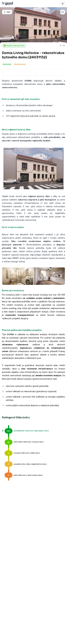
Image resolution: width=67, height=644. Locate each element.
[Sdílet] (63, 12)
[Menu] (63, 4)
